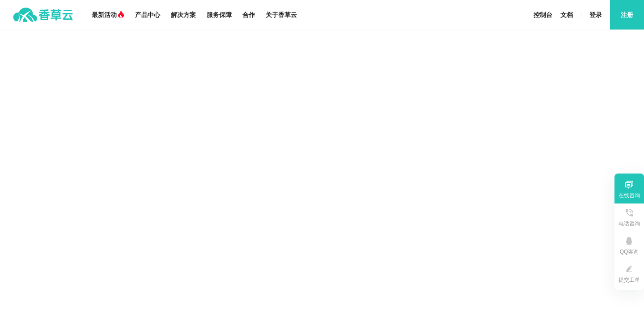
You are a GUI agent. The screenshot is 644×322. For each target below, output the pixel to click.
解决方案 (183, 15)
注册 (627, 15)
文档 (567, 15)
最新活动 (108, 15)
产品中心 (148, 15)
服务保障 (219, 15)
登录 (596, 15)
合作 (249, 15)
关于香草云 (281, 15)
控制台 (543, 15)
